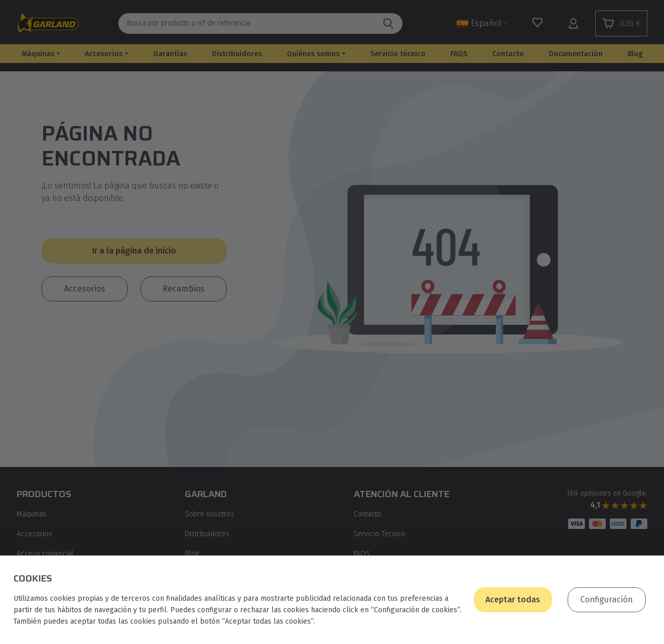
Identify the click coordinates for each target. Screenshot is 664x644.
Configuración (606, 599)
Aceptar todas (513, 599)
